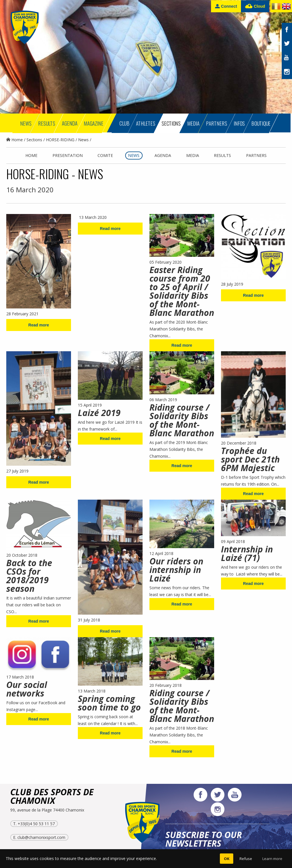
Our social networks (27, 689)
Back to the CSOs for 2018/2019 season (29, 576)
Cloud (255, 6)
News (83, 140)
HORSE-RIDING (60, 140)
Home (15, 140)
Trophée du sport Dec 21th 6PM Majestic (250, 459)
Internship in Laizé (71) (247, 553)
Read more (38, 325)
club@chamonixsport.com (41, 837)
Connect (226, 6)
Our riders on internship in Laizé (176, 570)
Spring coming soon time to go (109, 703)
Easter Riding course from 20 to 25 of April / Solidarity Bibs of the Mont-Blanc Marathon (182, 291)
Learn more (272, 859)
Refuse (246, 859)
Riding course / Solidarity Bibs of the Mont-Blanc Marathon (182, 420)
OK (227, 859)
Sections (34, 140)
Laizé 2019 (99, 413)
